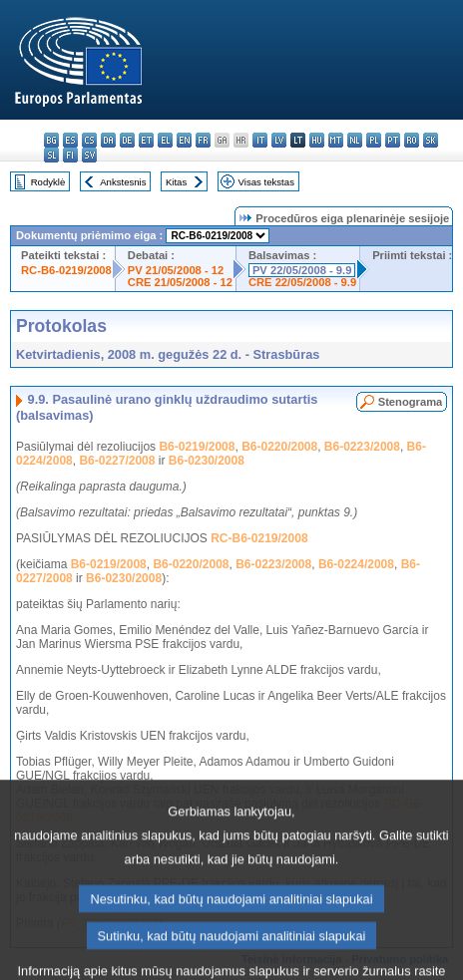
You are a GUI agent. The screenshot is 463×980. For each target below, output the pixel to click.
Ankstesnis (123, 182)
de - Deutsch (127, 140)
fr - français (203, 140)
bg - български (51, 140)
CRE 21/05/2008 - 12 (180, 282)
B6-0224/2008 (356, 564)
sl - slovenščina (51, 155)
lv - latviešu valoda (279, 140)
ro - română (412, 140)
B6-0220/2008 (279, 447)
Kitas (176, 182)
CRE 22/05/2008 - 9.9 (302, 282)
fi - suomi (70, 155)
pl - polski (374, 140)
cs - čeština (89, 140)
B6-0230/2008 (207, 461)
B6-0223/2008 (362, 447)
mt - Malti (336, 140)
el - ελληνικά (165, 140)
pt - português (393, 140)
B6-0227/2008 (117, 461)
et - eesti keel (146, 140)
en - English (184, 140)
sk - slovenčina (431, 140)
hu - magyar (317, 140)
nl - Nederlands (355, 140)
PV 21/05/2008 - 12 (176, 270)
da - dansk (108, 140)
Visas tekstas (266, 182)
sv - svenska (89, 155)
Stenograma (411, 402)
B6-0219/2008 (197, 447)
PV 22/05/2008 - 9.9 (302, 270)
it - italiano (260, 140)
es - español (70, 140)
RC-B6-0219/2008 (66, 270)
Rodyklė (48, 182)
